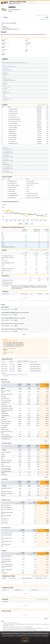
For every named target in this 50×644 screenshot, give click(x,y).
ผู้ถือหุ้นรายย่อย (5, 147)
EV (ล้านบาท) (4, 46)
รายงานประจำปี (5, 69)
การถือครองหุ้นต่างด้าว (6, 155)
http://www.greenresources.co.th (10, 66)
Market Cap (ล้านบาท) (6, 42)
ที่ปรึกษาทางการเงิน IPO (6, 79)
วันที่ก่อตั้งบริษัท (5, 83)
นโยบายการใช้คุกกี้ (25, 638)
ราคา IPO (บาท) (5, 91)
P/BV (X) (27, 50)
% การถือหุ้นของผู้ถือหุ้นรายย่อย (8, 151)
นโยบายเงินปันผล (5, 286)
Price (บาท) (27, 39)
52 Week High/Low (29, 42)
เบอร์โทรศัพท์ (5, 72)
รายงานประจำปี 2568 (7, 70)
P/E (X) (27, 46)
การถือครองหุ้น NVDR (6, 171)
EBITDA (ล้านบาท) (5, 50)
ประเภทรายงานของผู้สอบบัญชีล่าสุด (9, 348)
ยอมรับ (25, 641)
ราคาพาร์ (4, 95)
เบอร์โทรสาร (5, 76)
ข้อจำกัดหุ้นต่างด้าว (5, 159)
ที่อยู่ (3, 61)
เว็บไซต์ (4, 65)
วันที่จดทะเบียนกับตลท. (6, 87)
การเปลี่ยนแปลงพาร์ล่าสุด (7, 99)
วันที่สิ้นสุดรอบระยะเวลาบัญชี (8, 352)
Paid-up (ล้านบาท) (5, 39)
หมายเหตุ (3, 621)
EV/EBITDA (4, 53)
